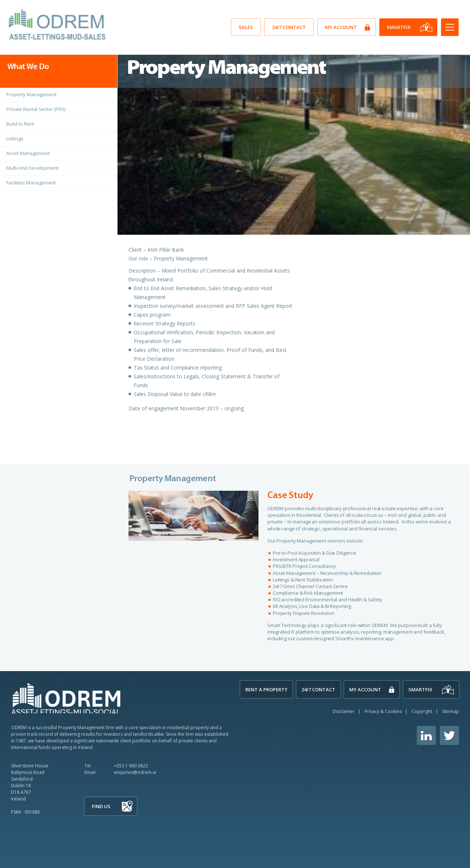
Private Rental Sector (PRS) (36, 109)
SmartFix (399, 27)
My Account (341, 27)
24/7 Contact (289, 27)
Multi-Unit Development (32, 168)
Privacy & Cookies (383, 711)
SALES (246, 27)
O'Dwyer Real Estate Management (58, 25)
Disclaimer (344, 711)
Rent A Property (266, 689)
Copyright (422, 711)
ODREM (66, 698)
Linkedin (426, 735)
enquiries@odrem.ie (135, 772)
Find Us (101, 806)
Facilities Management (31, 183)
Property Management (31, 94)
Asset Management (28, 153)
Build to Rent (20, 124)
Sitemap (451, 711)
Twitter (449, 735)
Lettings (15, 138)
